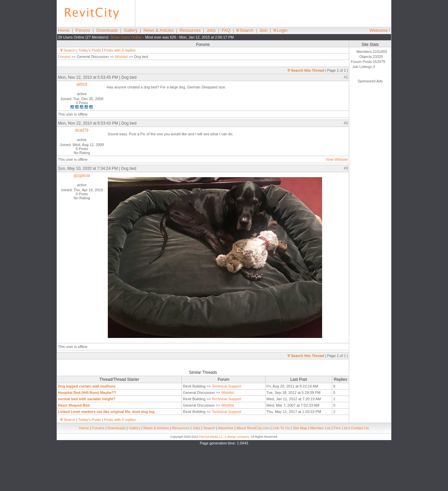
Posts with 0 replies (120, 50)
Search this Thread (306, 70)
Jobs (211, 30)
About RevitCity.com (253, 428)
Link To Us (281, 428)
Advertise (226, 428)
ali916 (82, 84)
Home (64, 30)
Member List (320, 428)
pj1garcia (82, 176)
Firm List (341, 428)
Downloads (107, 30)
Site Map (300, 428)
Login (281, 30)
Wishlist (122, 57)
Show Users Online (126, 37)
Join (264, 30)
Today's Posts (90, 50)
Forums (83, 30)
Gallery (131, 30)
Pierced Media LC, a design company (224, 437)
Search (245, 30)
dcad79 (82, 130)
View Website (337, 159)
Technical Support (227, 386)
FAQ (226, 30)
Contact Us (360, 428)
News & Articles (159, 30)
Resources (190, 30)
